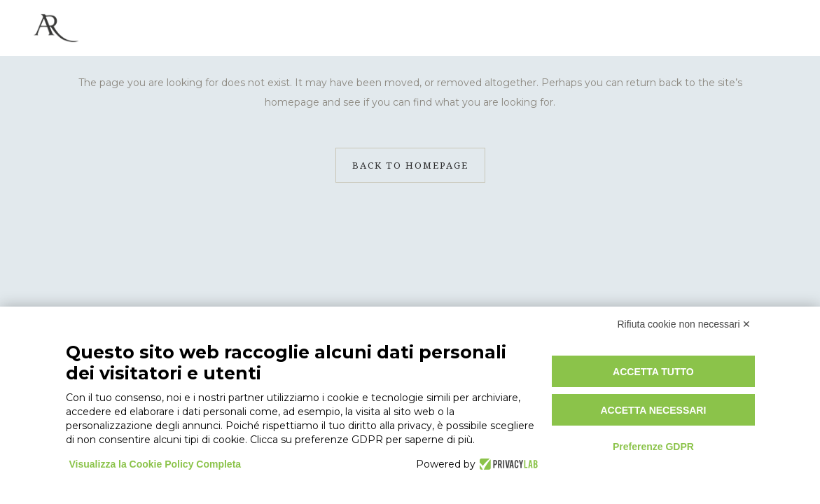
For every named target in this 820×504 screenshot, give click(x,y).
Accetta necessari (653, 410)
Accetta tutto (653, 372)
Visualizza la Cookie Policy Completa (155, 464)
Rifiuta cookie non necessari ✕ (685, 324)
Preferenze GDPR (653, 447)
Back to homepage (410, 165)
